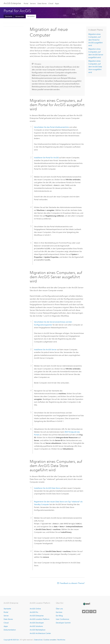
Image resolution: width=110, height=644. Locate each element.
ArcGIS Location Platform (40, 619)
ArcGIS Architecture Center (40, 633)
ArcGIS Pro (34, 612)
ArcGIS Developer (37, 623)
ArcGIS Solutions (36, 626)
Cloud (51, 3)
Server (6, 616)
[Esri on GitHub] (91, 612)
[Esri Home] (86, 604)
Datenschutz (38, 640)
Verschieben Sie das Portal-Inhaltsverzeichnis (51, 127)
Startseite (9, 16)
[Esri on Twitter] (84, 612)
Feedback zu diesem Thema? (72, 583)
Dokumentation (10, 630)
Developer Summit (63, 623)
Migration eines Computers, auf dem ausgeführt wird (95, 40)
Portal (26, 3)
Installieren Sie (46, 158)
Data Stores (42, 3)
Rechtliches (61, 640)
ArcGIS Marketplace (38, 630)
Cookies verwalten (50, 640)
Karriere (59, 612)
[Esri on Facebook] (87, 612)
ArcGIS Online (35, 609)
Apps (57, 3)
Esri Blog (59, 616)
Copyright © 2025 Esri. (12, 640)
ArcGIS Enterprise (12, 3)
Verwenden (20, 16)
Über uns (59, 609)
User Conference (62, 619)
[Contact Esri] (95, 612)
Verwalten (31, 16)
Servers (33, 3)
